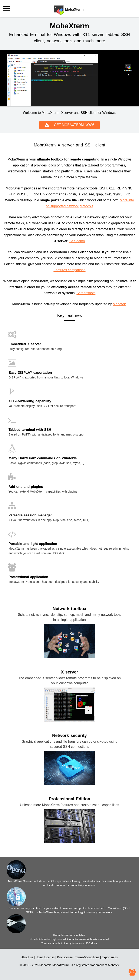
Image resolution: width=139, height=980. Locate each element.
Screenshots (86, 293)
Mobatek (119, 304)
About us (27, 957)
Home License (45, 957)
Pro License (65, 957)
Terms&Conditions (87, 957)
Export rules (110, 957)
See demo (77, 241)
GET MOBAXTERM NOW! (69, 125)
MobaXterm (60, 965)
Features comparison (69, 270)
